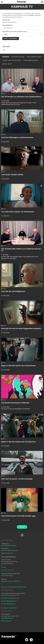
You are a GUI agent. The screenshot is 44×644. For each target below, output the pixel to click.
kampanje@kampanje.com (9, 546)
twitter (27, 640)
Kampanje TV (22, 7)
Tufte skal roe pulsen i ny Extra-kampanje (17, 479)
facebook (31, 640)
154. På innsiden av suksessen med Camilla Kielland (21, 97)
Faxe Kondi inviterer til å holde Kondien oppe (18, 516)
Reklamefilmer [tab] (34, 57)
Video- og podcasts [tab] (12, 60)
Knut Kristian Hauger (7, 576)
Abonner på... (6, 20)
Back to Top (22, 535)
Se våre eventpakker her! (8, 604)
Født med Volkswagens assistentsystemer (17, 137)
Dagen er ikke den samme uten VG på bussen (18, 366)
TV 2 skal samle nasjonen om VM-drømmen (18, 212)
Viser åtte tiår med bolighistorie (13, 291)
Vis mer (22, 527)
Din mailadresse (7, 25)
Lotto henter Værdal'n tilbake (12, 175)
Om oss (3, 567)
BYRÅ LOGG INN (6, 621)
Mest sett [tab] (7, 64)
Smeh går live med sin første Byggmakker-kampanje (21, 328)
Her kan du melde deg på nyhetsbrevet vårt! (14, 587)
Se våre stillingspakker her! (9, 601)
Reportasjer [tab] (18, 57)
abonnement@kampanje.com (10, 550)
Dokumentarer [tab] (31, 60)
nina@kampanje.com (7, 618)
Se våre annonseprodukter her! (10, 598)
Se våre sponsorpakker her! (9, 608)
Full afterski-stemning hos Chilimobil (15, 403)
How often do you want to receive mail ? (15, 32)
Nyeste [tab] (6, 57)
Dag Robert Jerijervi (7, 581)
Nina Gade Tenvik (6, 595)
